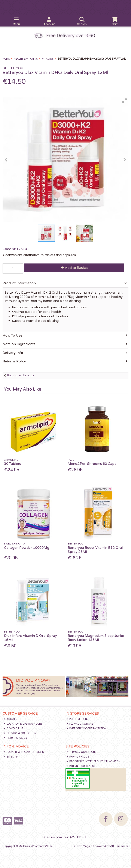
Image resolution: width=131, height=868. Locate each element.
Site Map (10, 757)
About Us (11, 719)
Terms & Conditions (82, 752)
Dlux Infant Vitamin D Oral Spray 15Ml (31, 638)
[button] (125, 101)
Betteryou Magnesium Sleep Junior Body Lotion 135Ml (96, 638)
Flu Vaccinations (80, 724)
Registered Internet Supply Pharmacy (93, 761)
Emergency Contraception (86, 728)
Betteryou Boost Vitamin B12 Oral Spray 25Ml (95, 550)
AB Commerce (119, 846)
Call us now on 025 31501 (65, 837)
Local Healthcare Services (24, 752)
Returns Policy (15, 738)
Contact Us (13, 728)
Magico (88, 846)
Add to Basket (74, 268)
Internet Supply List (81, 766)
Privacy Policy (78, 757)
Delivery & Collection (20, 733)
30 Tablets (13, 464)
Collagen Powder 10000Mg (27, 548)
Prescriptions (78, 719)
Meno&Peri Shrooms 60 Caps (92, 464)
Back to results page (21, 375)
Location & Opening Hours (23, 724)
